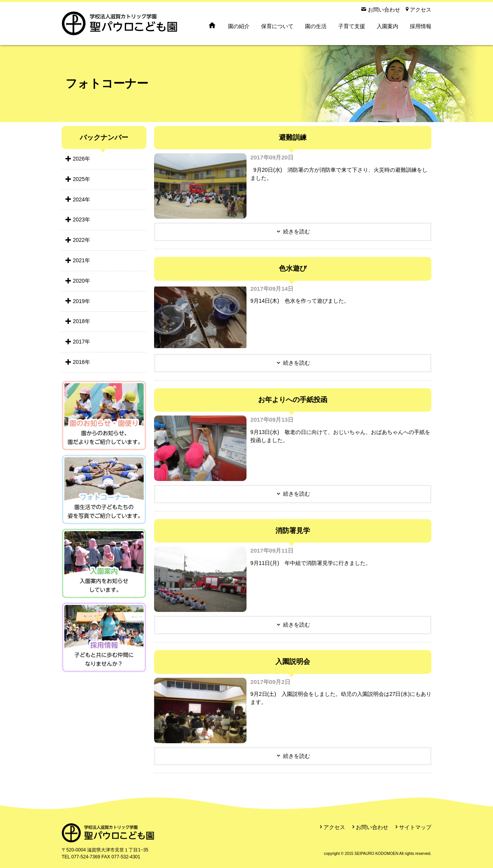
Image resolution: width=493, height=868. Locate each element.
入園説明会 (293, 662)
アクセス (334, 827)
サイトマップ (415, 827)
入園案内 (387, 26)
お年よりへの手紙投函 (293, 400)
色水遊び (293, 268)
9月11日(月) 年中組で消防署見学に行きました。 (311, 563)
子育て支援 (352, 26)
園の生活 (316, 26)
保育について (277, 26)
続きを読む (297, 231)
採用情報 (421, 26)
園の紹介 (239, 26)
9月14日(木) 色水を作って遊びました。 (300, 301)
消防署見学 (293, 531)
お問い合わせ (372, 827)
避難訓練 (293, 137)
